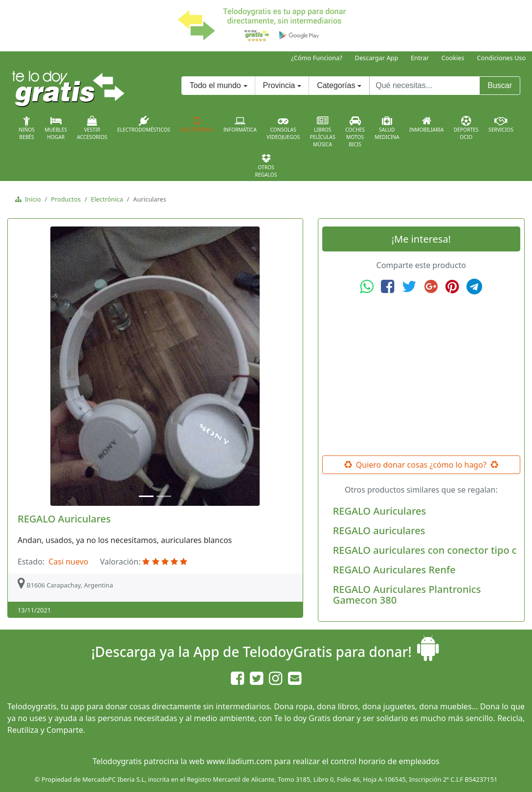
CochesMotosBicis (355, 132)
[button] (33, 366)
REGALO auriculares (379, 531)
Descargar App (377, 58)
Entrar (420, 58)
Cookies (453, 58)
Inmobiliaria (426, 124)
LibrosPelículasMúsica (323, 132)
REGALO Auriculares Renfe (394, 570)
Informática (240, 124)
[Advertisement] (421, 375)
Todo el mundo (215, 85)
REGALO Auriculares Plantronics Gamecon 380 (407, 595)
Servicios (501, 124)
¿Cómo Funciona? (317, 58)
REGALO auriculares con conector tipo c (425, 550)
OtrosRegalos (266, 166)
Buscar (500, 85)
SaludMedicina (387, 128)
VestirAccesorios (92, 128)
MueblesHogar (56, 128)
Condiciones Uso (501, 58)
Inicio (31, 199)
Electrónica (197, 124)
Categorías (336, 85)
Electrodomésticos (144, 124)
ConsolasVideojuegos (283, 128)
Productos (66, 199)
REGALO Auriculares (64, 519)
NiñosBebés (27, 128)
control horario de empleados (385, 761)
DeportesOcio (466, 128)
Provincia (279, 85)
